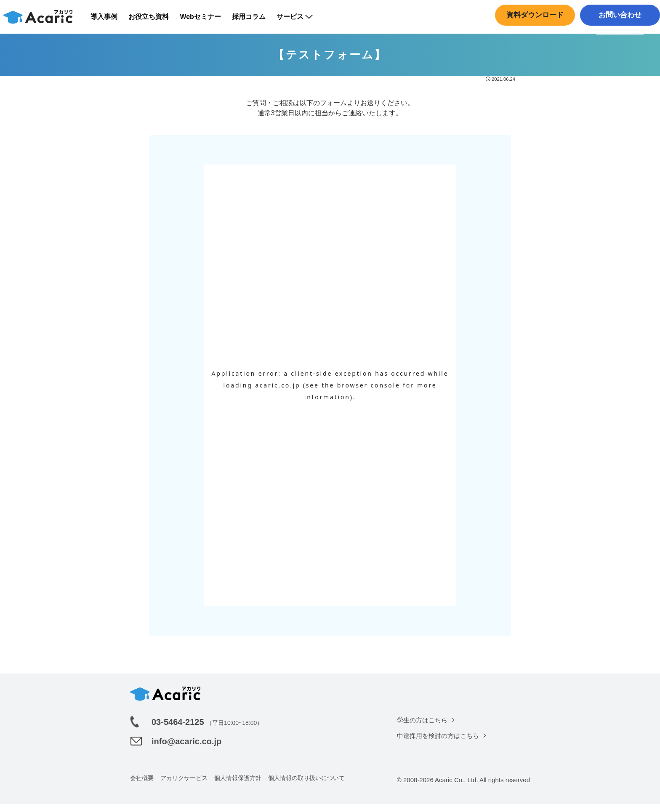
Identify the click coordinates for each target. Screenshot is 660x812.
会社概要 (142, 786)
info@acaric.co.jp (186, 749)
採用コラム (254, 21)
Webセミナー (206, 21)
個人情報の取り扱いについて (306, 786)
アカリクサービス (184, 786)
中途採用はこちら (618, 36)
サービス (300, 21)
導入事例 (109, 21)
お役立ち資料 (154, 21)
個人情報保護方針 (238, 786)
